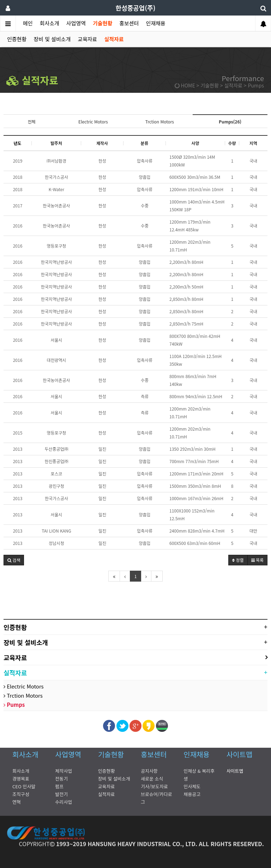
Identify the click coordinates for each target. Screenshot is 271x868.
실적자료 (114, 39)
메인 (28, 23)
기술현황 (103, 23)
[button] (14, 560)
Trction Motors (160, 122)
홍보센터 (129, 23)
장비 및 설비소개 (52, 39)
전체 (31, 122)
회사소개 (50, 23)
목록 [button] (257, 560)
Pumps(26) (230, 122)
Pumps (14, 705)
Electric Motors (93, 122)
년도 (17, 143)
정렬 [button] (238, 560)
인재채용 (155, 23)
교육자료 (87, 39)
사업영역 (76, 23)
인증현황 (17, 39)
